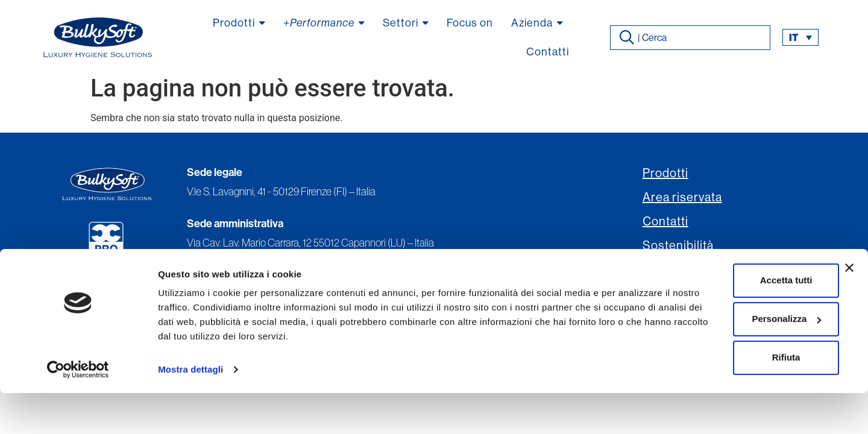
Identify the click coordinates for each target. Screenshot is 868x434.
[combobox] (690, 38)
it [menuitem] (794, 37)
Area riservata (682, 197)
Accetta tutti (737, 321)
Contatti (665, 222)
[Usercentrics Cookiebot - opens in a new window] (78, 410)
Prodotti (665, 173)
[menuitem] (800, 38)
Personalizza (737, 360)
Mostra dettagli (190, 410)
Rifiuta (737, 398)
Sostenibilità (678, 246)
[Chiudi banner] (849, 309)
